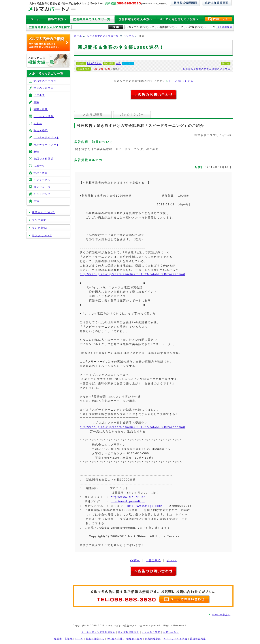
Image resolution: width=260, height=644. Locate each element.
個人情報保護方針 (129, 632)
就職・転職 (41, 109)
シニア (79, 639)
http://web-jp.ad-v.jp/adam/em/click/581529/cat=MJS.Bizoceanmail (132, 274)
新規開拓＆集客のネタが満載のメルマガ (207, 69)
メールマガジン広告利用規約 (98, 632)
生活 (36, 201)
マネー (38, 123)
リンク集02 (40, 228)
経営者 (58, 639)
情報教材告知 (134, 639)
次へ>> (172, 560)
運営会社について (43, 212)
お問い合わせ (171, 632)
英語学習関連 (198, 639)
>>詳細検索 (225, 27)
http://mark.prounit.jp (128, 501)
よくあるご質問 (151, 632)
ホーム (78, 36)
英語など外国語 (44, 159)
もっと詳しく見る (181, 81)
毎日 (118, 63)
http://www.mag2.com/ (145, 506)
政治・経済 (41, 130)
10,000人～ (94, 63)
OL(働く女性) (115, 639)
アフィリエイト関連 (175, 639)
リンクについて (42, 235)
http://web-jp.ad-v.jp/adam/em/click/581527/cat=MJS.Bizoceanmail (132, 427)
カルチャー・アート (46, 145)
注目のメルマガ (44, 88)
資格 (36, 102)
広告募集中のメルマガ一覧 (103, 36)
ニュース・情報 (44, 116)
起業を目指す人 (95, 639)
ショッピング (42, 194)
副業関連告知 (153, 639)
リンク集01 (40, 220)
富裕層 (69, 639)
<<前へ (135, 560)
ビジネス (129, 36)
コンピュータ (42, 187)
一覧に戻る (153, 560)
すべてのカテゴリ (45, 81)
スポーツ (39, 166)
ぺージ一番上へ (221, 615)
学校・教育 (41, 173)
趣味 (36, 152)
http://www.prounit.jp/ (128, 497)
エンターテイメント (46, 137)
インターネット (44, 180)
